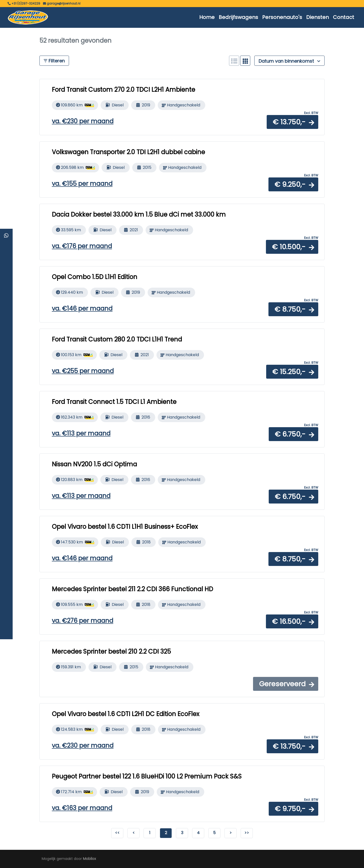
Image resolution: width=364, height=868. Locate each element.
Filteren (54, 61)
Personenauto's (282, 17)
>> (247, 833)
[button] (292, 122)
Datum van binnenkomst (289, 61)
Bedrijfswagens (238, 17)
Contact (344, 17)
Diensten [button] (317, 17)
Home (207, 17)
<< (117, 833)
